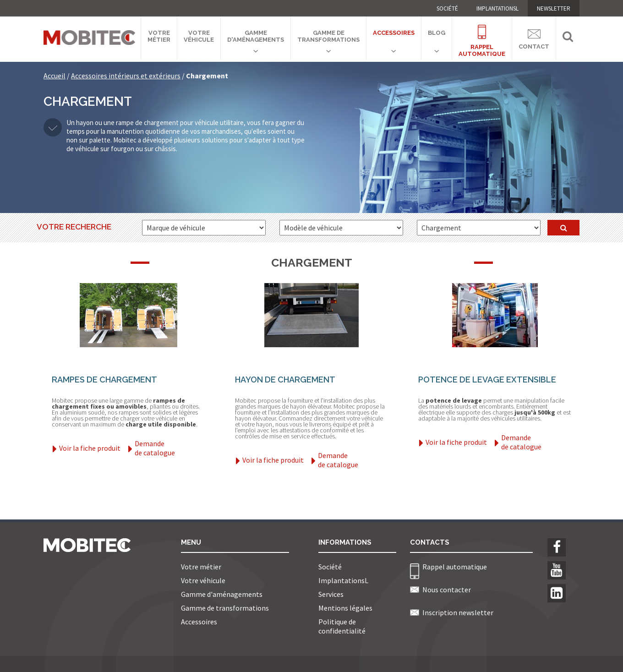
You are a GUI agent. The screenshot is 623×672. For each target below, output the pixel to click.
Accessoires (394, 33)
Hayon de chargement (285, 380)
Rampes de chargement (104, 380)
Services (331, 594)
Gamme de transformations (328, 36)
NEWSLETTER (554, 8)
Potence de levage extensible (487, 380)
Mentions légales (345, 608)
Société (447, 8)
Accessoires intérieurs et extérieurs (126, 76)
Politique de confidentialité (342, 626)
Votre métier (159, 36)
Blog (437, 33)
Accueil (55, 76)
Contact (534, 38)
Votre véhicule (199, 36)
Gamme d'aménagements (256, 36)
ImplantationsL (497, 8)
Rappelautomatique (482, 36)
